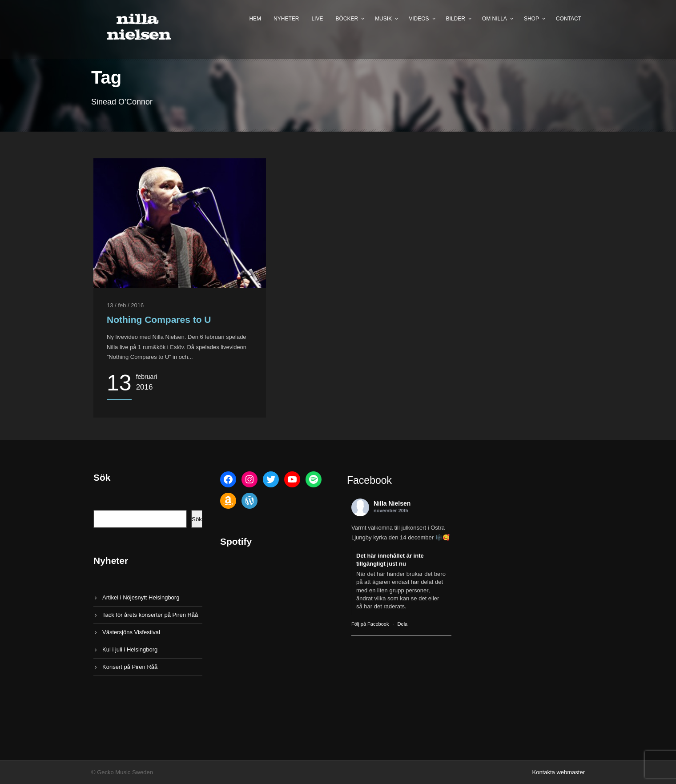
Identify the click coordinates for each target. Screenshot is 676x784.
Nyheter (286, 19)
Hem (255, 19)
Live (317, 19)
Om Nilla (495, 19)
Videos (419, 19)
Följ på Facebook (370, 624)
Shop (531, 19)
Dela (403, 624)
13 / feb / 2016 (125, 305)
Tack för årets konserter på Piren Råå (150, 615)
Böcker (347, 19)
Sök (197, 519)
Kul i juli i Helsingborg (130, 649)
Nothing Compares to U (159, 320)
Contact (569, 19)
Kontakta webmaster (558, 772)
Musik (383, 19)
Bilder (456, 19)
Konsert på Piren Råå (130, 667)
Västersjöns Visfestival (131, 632)
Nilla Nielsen (392, 503)
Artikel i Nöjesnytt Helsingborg (141, 597)
